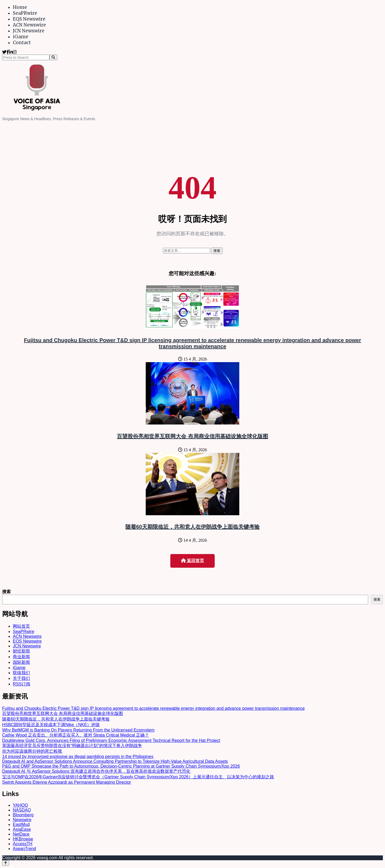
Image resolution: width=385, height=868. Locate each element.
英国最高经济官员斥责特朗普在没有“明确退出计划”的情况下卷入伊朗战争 (72, 746)
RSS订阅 (22, 684)
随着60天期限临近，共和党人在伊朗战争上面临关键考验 (192, 527)
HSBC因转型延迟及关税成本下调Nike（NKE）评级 (51, 725)
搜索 (6, 592)
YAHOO (20, 805)
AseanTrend (24, 849)
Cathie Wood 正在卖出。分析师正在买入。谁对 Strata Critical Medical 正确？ (76, 735)
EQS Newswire (29, 19)
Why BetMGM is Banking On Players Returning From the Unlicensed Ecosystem (78, 730)
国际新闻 (21, 662)
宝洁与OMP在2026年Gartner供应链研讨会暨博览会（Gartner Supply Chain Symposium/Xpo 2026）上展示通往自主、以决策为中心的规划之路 (138, 777)
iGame (21, 37)
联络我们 (21, 673)
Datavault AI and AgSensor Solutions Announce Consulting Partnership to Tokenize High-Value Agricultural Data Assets (115, 761)
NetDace (21, 834)
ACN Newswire (29, 25)
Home (20, 7)
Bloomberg (23, 815)
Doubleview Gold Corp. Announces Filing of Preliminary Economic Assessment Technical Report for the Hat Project (111, 740)
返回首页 (192, 561)
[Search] (53, 57)
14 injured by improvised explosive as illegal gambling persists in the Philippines (78, 757)
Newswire (22, 820)
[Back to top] (6, 863)
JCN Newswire (29, 31)
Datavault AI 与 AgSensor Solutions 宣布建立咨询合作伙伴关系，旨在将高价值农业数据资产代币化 (96, 771)
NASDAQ (22, 810)
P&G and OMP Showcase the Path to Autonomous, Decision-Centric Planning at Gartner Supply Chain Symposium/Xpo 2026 (121, 766)
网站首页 (21, 626)
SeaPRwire (25, 13)
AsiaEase (22, 829)
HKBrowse (23, 839)
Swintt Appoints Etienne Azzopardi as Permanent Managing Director (67, 782)
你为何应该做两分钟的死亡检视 (32, 751)
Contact (22, 43)
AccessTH (23, 844)
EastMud (21, 825)
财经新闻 (21, 651)
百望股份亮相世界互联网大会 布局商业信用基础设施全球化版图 (192, 436)
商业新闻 (21, 657)
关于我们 (21, 678)
